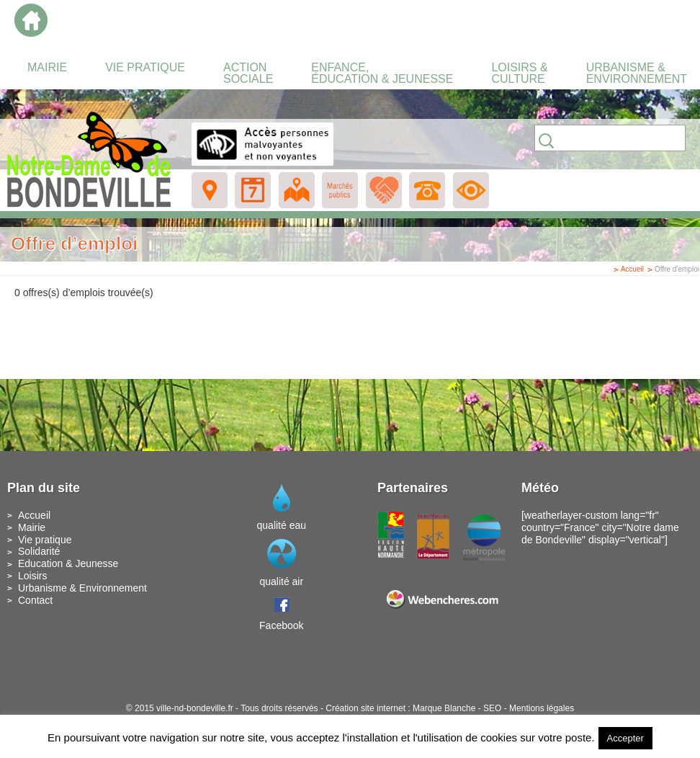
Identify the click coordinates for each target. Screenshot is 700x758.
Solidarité (39, 551)
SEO (492, 708)
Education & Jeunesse (68, 563)
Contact (35, 600)
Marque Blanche (444, 708)
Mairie (32, 527)
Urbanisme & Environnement (82, 588)
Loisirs (32, 576)
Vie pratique (45, 540)
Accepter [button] (625, 738)
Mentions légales (542, 708)
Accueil (632, 269)
